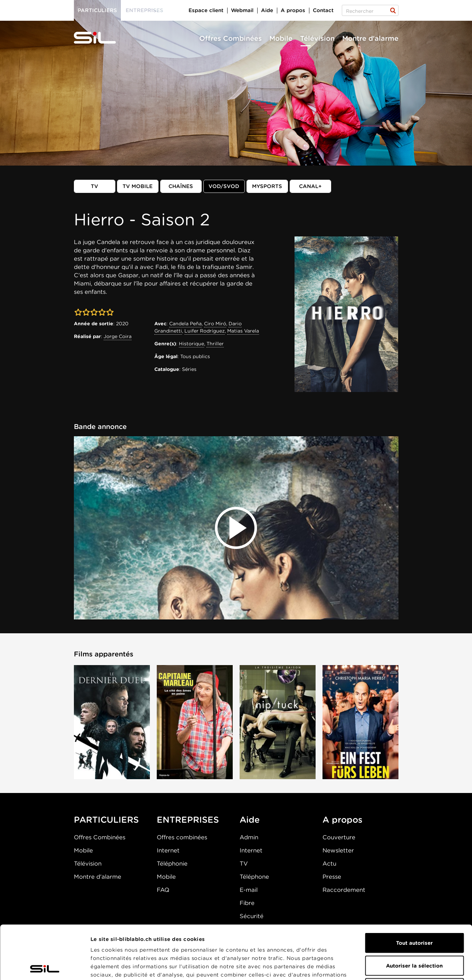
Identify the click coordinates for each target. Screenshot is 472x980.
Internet (168, 850)
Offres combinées (182, 837)
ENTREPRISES (188, 820)
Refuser (414, 935)
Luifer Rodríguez (205, 331)
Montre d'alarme (370, 38)
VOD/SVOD (224, 186)
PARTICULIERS (106, 820)
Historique (191, 344)
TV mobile (138, 186)
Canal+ (310, 186)
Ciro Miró (215, 324)
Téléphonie (172, 864)
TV (94, 186)
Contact (323, 10)
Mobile (281, 38)
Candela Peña (185, 324)
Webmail (242, 10)
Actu (329, 864)
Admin (249, 837)
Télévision (317, 38)
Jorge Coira (118, 336)
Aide (267, 10)
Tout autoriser (414, 889)
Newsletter (338, 850)
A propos (293, 10)
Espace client (206, 10)
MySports (267, 186)
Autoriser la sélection (414, 912)
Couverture (339, 837)
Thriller (215, 344)
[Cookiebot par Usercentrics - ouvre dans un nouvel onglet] (45, 967)
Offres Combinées (230, 38)
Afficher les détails (389, 967)
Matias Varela (243, 331)
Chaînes (181, 186)
